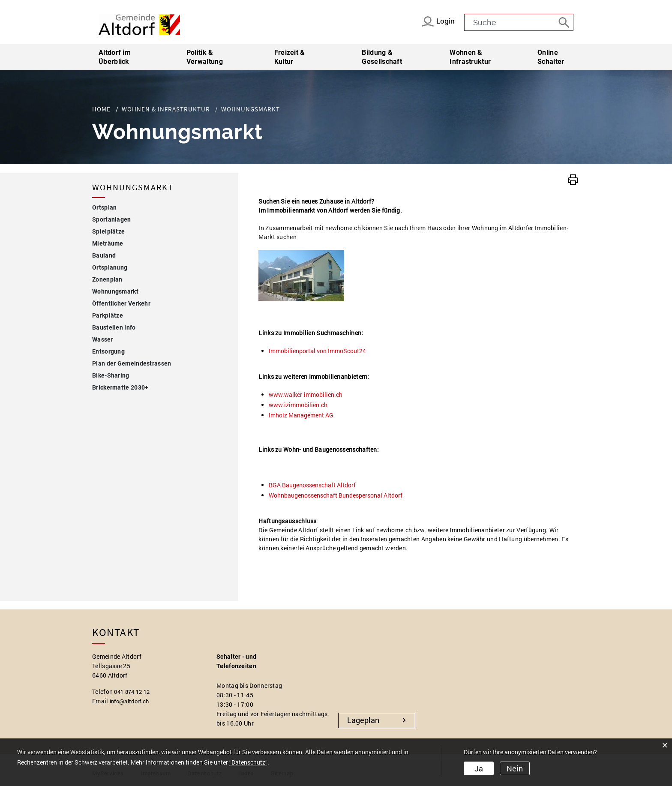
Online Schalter (551, 57)
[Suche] (565, 22)
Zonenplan (107, 279)
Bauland (104, 255)
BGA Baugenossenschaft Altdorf (316, 485)
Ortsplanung (110, 267)
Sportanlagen (112, 219)
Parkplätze (108, 315)
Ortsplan (104, 207)
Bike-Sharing (111, 375)
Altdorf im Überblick (115, 57)
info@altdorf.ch (132, 701)
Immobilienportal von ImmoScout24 (321, 351)
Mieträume (108, 243)
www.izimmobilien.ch (302, 405)
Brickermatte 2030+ (120, 387)
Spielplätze (108, 231)
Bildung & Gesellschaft (382, 57)
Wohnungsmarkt (134, 290)
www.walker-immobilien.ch (309, 394)
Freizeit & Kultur (290, 57)
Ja (479, 769)
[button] (573, 178)
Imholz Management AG (305, 415)
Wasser (103, 339)
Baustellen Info (114, 327)
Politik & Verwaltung (205, 57)
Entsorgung (108, 351)
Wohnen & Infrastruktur (470, 57)
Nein (513, 769)
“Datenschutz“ (248, 763)
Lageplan (363, 720)
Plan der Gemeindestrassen (132, 363)
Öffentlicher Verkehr (121, 303)
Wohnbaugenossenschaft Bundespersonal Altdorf (339, 495)
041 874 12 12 (134, 691)
